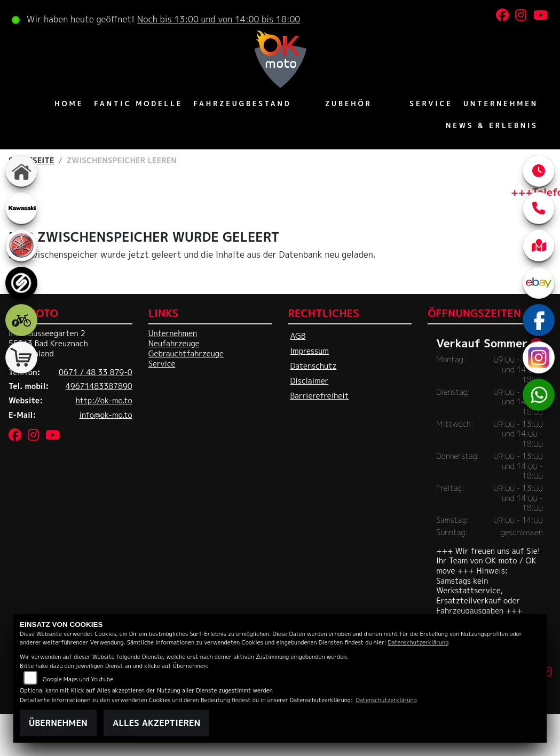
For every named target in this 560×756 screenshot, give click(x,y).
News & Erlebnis (492, 125)
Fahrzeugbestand (242, 104)
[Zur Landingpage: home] (21, 171)
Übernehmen (58, 723)
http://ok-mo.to (104, 401)
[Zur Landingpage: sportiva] (21, 283)
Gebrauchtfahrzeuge (186, 354)
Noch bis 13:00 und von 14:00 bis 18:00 (219, 19)
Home (69, 104)
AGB (298, 336)
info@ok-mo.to (105, 415)
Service (431, 104)
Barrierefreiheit (320, 396)
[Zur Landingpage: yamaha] (21, 245)
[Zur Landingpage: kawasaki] (21, 208)
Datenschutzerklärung (418, 642)
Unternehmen (501, 104)
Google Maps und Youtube (78, 679)
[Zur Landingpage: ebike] (21, 320)
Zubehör (349, 104)
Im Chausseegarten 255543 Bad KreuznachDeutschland (48, 343)
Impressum (310, 351)
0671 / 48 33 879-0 (96, 372)
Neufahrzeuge (174, 344)
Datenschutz (314, 366)
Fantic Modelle (138, 104)
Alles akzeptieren (156, 723)
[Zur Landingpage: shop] (21, 357)
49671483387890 (99, 386)
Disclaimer (310, 381)
